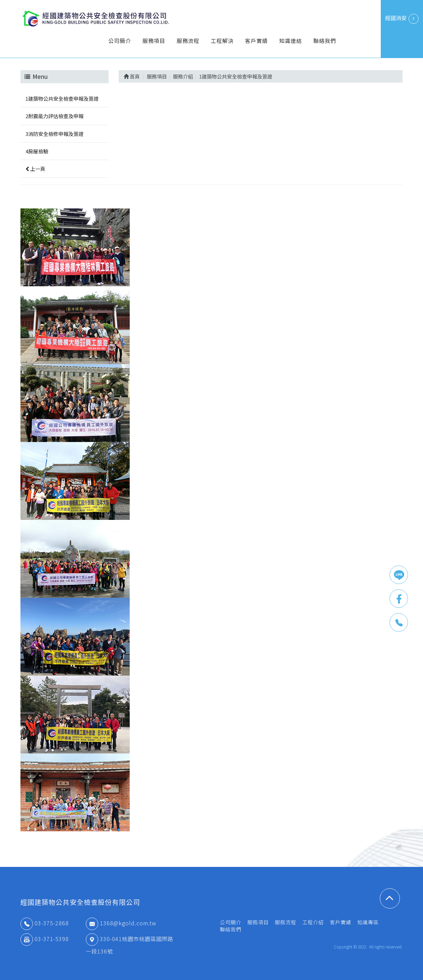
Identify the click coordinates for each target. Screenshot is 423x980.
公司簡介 (120, 41)
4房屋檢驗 (37, 151)
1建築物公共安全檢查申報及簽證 (62, 99)
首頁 (132, 76)
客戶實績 (256, 41)
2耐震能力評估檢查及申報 (54, 116)
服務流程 (188, 41)
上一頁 (35, 169)
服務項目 (154, 41)
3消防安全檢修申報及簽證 (54, 134)
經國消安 (402, 19)
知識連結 (291, 41)
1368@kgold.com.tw (121, 923)
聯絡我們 (325, 41)
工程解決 (222, 41)
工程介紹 (313, 922)
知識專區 (368, 922)
